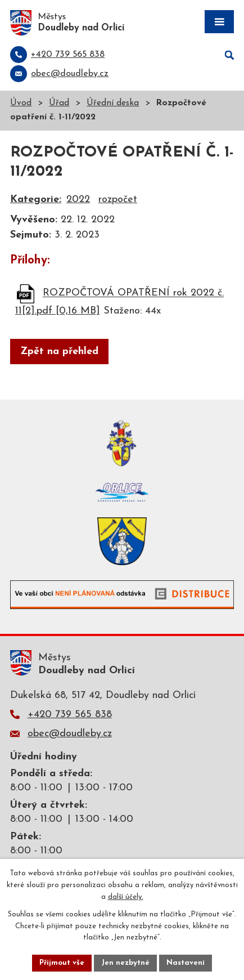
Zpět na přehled (59, 352)
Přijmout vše (62, 963)
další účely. (126, 897)
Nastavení (186, 963)
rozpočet (118, 200)
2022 (78, 200)
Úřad (59, 103)
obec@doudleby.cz (70, 734)
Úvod (21, 103)
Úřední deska (113, 103)
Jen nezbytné (125, 963)
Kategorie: (36, 200)
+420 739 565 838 (70, 715)
